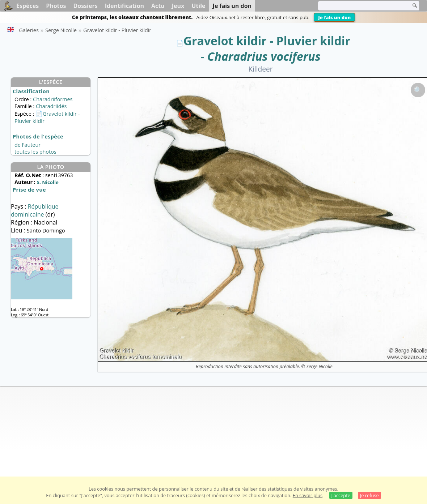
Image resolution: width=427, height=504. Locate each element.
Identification (124, 6)
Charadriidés (51, 106)
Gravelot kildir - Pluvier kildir (267, 41)
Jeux (178, 6)
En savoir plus (308, 495)
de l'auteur (28, 145)
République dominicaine (35, 210)
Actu (158, 6)
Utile (198, 6)
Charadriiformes (53, 99)
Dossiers (85, 6)
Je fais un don (334, 17)
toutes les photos (35, 152)
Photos (56, 6)
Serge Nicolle (320, 366)
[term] (360, 6)
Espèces (28, 6)
